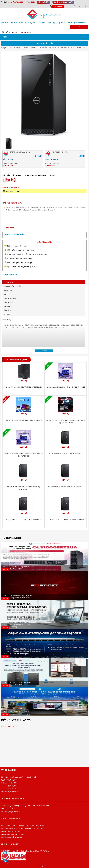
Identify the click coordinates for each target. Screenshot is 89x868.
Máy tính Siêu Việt (8, 726)
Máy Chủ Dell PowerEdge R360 (20, 654)
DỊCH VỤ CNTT (31, 23)
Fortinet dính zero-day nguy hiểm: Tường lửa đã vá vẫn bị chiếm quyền (21, 598)
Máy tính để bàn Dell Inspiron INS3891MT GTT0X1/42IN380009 (66, 520)
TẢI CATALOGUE (11, 298)
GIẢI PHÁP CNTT (16, 23)
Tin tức (4, 23)
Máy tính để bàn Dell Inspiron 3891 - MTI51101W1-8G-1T (23, 520)
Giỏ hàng (9, 32)
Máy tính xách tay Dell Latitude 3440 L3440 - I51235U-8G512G (65, 387)
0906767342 (51, 166)
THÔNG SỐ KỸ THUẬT (13, 286)
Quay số (62, 23)
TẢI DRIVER (9, 302)
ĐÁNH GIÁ (8, 306)
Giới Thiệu (52, 23)
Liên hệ (42, 23)
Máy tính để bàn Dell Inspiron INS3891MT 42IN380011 (65, 454)
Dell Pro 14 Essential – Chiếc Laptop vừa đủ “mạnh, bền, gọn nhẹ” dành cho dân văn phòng (20, 714)
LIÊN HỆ (7, 314)
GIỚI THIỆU (8, 282)
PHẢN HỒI (8, 310)
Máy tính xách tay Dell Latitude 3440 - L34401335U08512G (23, 420)
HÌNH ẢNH (8, 290)
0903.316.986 (9, 166)
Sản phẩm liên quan (17, 360)
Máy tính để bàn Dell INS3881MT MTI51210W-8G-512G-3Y (23, 387)
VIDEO (7, 294)
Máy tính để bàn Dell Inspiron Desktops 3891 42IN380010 (66, 487)
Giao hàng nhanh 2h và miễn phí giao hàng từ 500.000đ (27, 254)
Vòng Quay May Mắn (77, 23)
